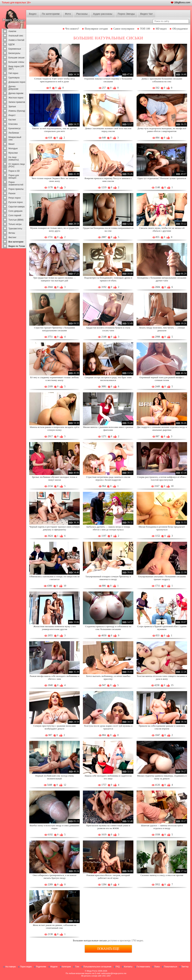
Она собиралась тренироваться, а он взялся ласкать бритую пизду (54, 877)
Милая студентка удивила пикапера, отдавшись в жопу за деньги (162, 777)
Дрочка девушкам (13, 88)
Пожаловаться (170, 967)
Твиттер (185, 967)
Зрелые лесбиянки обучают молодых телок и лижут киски (54, 478)
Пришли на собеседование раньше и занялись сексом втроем (162, 727)
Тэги (77, 967)
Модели (54, 967)
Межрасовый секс (15, 138)
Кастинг (12, 120)
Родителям (41, 967)
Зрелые (12, 106)
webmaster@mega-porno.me (114, 973)
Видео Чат (147, 14)
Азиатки (12, 31)
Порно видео (26, 967)
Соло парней (15, 215)
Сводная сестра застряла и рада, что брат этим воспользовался (108, 379)
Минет (12, 144)
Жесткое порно (16, 98)
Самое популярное (124, 29)
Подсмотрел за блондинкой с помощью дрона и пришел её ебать (108, 279)
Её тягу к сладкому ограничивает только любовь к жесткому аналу (54, 379)
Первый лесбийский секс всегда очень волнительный (54, 777)
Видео (33, 14)
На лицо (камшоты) (14, 159)
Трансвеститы (15, 229)
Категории (66, 967)
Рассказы (82, 14)
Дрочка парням (16, 93)
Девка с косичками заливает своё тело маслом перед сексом (108, 130)
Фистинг (12, 237)
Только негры (15, 224)
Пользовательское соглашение (97, 967)
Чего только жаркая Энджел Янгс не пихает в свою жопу (55, 180)
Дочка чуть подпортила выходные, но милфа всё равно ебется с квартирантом (162, 130)
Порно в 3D (14, 171)
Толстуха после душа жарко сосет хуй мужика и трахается (108, 727)
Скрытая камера (17, 207)
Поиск (157, 967)
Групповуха (14, 78)
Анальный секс (16, 36)
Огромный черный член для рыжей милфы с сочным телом (162, 379)
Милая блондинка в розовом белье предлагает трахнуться (162, 528)
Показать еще (108, 949)
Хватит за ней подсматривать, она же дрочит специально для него (55, 130)
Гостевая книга (143, 967)
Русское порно (16, 202)
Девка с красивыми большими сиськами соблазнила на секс (162, 80)
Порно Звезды (126, 14)
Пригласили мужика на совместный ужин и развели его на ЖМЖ (108, 827)
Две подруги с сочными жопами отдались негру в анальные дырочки (162, 428)
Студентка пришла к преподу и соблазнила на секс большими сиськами (108, 628)
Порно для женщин (14, 177)
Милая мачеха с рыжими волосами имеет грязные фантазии (108, 428)
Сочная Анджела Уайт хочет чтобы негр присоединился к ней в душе (54, 80)
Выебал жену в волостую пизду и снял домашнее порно (55, 827)
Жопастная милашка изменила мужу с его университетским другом (55, 628)
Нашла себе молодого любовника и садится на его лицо (108, 777)
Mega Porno (92, 971)
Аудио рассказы (103, 14)
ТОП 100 (145, 29)
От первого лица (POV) (17, 165)
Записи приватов (17, 102)
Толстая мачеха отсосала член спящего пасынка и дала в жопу (162, 677)
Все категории (16, 242)
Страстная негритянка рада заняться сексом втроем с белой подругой (108, 478)
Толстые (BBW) (16, 220)
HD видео (161, 29)
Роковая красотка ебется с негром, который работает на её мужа (108, 877)
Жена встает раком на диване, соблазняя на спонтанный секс (54, 926)
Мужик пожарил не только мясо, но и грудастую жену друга (54, 229)
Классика (13, 124)
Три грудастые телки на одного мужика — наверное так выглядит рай (55, 279)
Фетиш (12, 233)
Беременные (15, 49)
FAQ (118, 967)
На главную (10, 967)
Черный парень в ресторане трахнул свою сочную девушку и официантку (54, 528)
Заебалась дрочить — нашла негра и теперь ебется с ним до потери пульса (108, 528)
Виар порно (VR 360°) (16, 68)
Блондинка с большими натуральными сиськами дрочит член (162, 279)
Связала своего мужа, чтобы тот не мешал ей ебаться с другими (162, 229)
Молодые (13, 148)
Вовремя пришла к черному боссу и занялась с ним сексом (108, 180)
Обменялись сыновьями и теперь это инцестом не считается (55, 578)
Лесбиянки (14, 133)
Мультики (13, 153)
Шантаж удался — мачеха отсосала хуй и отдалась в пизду (162, 827)
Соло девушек (15, 211)
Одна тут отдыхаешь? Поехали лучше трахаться (162, 178)
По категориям (51, 14)
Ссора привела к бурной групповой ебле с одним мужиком (162, 628)
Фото (68, 14)
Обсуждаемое (180, 29)
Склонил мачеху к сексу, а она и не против (162, 875)
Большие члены (16, 62)
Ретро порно (15, 198)
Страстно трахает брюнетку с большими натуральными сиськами (55, 329)
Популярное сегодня (96, 29)
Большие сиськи (16, 58)
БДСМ (12, 44)
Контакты (128, 967)
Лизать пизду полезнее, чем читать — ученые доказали (162, 329)
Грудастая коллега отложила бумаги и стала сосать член (108, 329)
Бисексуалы (14, 53)
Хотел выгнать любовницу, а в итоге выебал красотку (108, 677)
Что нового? (72, 29)
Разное (12, 193)
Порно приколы (16, 189)
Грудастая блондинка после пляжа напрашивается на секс (108, 229)
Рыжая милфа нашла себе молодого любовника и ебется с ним (54, 677)
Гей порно (13, 73)
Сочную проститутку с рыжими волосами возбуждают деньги (55, 727)
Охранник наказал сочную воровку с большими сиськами (108, 80)
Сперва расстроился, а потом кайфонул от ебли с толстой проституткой (162, 478)
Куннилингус (15, 128)
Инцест (12, 115)
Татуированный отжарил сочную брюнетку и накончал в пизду (108, 578)
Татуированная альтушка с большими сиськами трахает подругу (162, 578)
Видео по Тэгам (17, 246)
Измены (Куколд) (17, 111)
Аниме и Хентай (16, 40)
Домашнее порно (17, 82)
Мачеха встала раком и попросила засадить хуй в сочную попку (55, 428)
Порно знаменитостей (16, 183)
